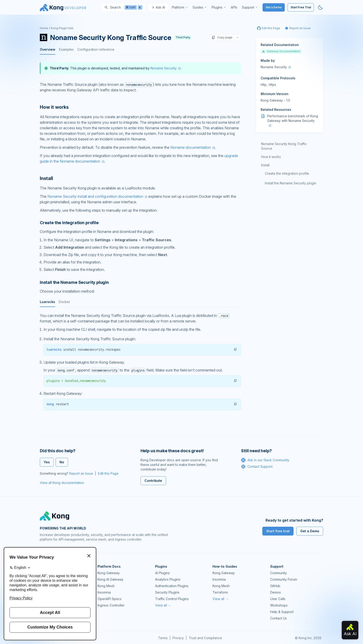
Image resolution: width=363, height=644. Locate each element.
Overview (48, 49)
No (62, 462)
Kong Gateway (109, 573)
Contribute (153, 481)
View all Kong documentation (62, 483)
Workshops (279, 605)
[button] (235, 349)
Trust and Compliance (205, 638)
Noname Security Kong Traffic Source (284, 146)
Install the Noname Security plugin (291, 183)
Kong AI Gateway (110, 579)
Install (265, 165)
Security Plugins (167, 592)
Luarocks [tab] (47, 302)
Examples (66, 49)
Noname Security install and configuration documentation (95, 196)
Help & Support (282, 612)
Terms (163, 638)
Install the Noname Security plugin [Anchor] (74, 282)
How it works (271, 157)
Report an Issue (81, 473)
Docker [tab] (64, 302)
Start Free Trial (301, 7)
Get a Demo (274, 7)
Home (44, 28)
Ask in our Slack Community (265, 460)
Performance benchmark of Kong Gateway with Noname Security (293, 118)
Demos (275, 592)
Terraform (220, 592)
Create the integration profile (287, 173)
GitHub (275, 586)
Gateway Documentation (281, 51)
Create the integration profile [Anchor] (69, 223)
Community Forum (284, 579)
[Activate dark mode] (320, 7)
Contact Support (257, 467)
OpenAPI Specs (110, 599)
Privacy (178, 638)
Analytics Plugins (168, 579)
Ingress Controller (111, 605)
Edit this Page (108, 473)
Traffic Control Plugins (172, 599)
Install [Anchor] (46, 178)
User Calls (278, 599)
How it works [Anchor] (54, 107)
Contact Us (279, 618)
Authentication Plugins (172, 586)
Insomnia (104, 592)
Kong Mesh (106, 586)
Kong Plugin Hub (62, 28)
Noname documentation (191, 147)
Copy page (222, 37)
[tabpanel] (141, 362)
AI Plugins (162, 573)
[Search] (123, 7)
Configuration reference (96, 49)
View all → (163, 605)
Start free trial (278, 531)
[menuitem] (180, 7)
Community (279, 573)
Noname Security (164, 68)
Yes (47, 462)
